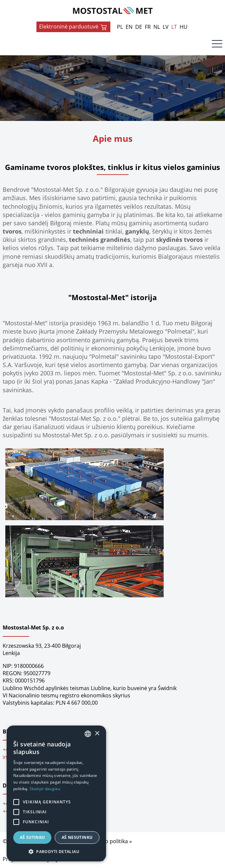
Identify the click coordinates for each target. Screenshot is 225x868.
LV (166, 27)
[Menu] (217, 45)
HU (184, 27)
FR (148, 27)
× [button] (97, 734)
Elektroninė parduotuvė (73, 27)
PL (120, 27)
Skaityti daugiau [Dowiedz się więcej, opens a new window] (45, 789)
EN (129, 27)
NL (157, 27)
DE (139, 27)
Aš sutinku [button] (32, 837)
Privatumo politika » (107, 841)
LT (174, 27)
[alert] (56, 793)
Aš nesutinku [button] (77, 837)
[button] (56, 851)
